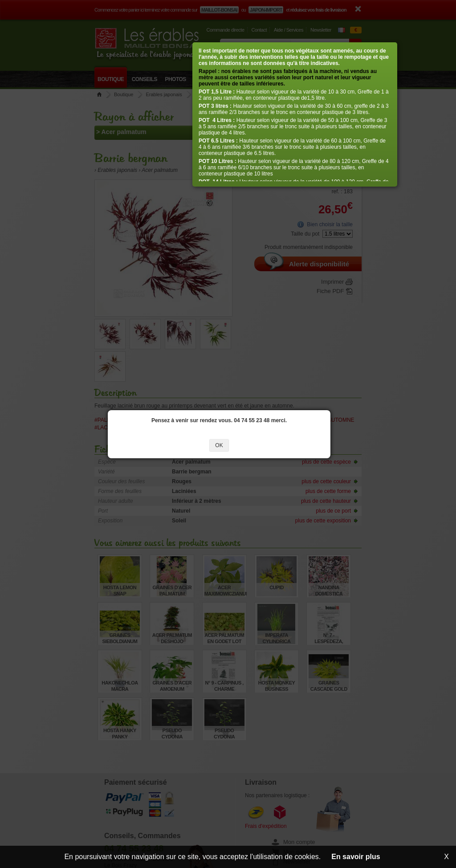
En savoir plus (356, 857)
